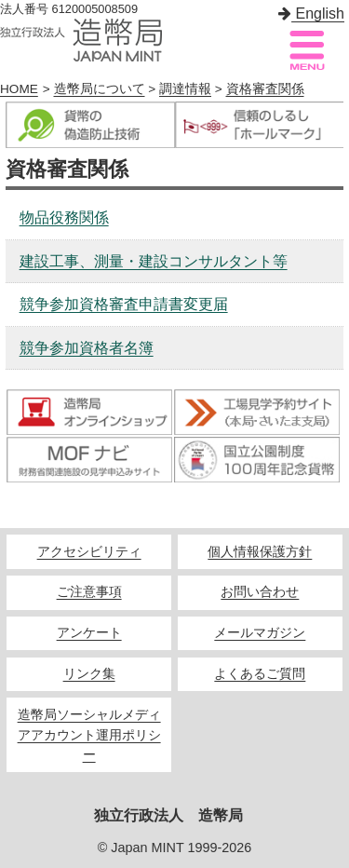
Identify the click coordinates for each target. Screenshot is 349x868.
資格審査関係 (265, 89)
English (311, 14)
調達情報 (185, 89)
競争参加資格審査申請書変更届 (124, 304)
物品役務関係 (64, 217)
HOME (19, 89)
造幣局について (100, 89)
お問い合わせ (260, 592)
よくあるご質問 (260, 674)
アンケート (89, 633)
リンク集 (89, 674)
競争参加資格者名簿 (87, 348)
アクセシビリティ (89, 552)
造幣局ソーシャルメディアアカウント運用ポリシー (89, 735)
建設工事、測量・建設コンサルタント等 (154, 261)
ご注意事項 (89, 592)
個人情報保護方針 (260, 552)
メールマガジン (260, 633)
